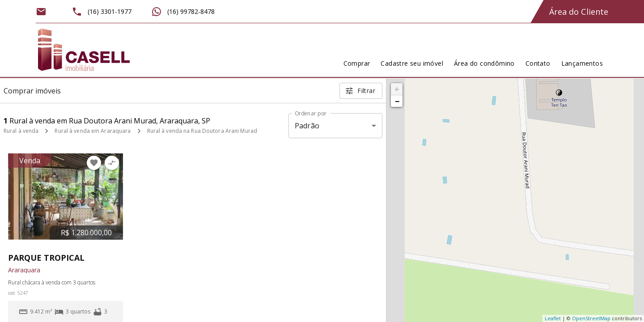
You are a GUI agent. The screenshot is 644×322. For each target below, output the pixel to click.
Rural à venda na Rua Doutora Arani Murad (202, 131)
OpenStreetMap (591, 318)
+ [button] (397, 89)
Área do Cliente (579, 12)
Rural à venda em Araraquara (93, 131)
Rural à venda (21, 131)
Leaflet (553, 318)
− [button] (397, 101)
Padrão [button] (307, 126)
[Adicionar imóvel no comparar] (112, 163)
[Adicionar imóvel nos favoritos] (94, 163)
